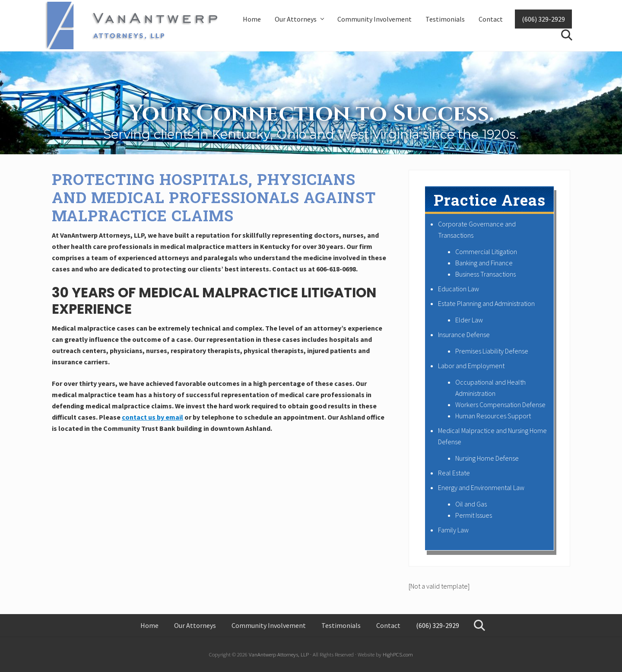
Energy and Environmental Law (481, 487)
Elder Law (469, 320)
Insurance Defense (464, 334)
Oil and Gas (471, 504)
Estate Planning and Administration (486, 303)
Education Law (459, 289)
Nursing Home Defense (487, 458)
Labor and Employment (471, 366)
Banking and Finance (484, 263)
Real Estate (454, 473)
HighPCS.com (398, 654)
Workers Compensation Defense (500, 404)
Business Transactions (486, 274)
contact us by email (152, 417)
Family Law (453, 530)
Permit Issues (474, 515)
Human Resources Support (493, 416)
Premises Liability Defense (492, 351)
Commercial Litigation (486, 252)
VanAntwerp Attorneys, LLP (279, 654)
